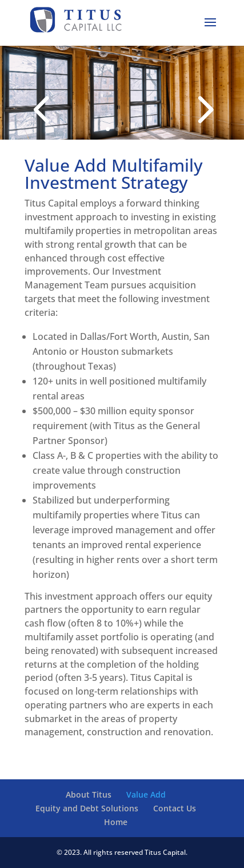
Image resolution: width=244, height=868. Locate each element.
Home (116, 822)
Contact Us (175, 808)
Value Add (146, 794)
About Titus (89, 794)
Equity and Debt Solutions (87, 808)
